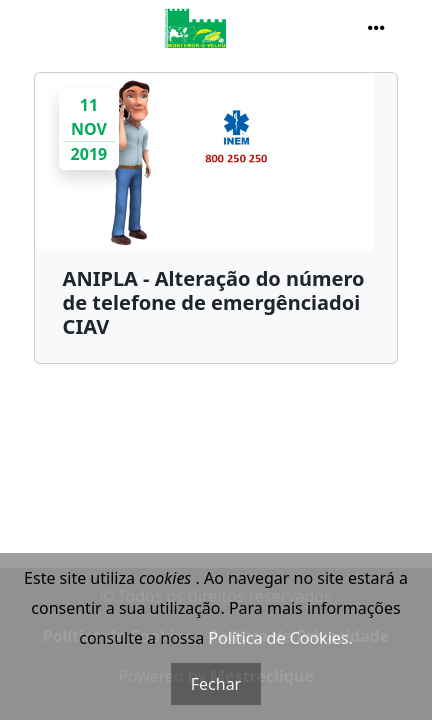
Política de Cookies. (280, 638)
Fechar (216, 684)
